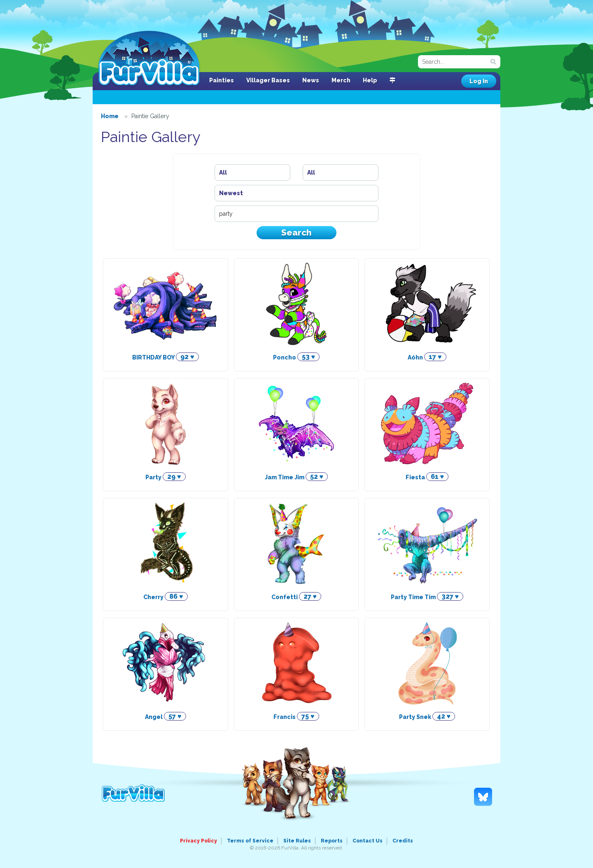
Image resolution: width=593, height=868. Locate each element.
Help (370, 80)
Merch (341, 80)
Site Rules (297, 841)
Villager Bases (268, 80)
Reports (332, 841)
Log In (479, 81)
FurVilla (149, 59)
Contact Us (368, 841)
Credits (403, 841)
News (311, 80)
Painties (222, 80)
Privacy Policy (198, 841)
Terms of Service (250, 841)
